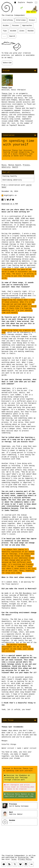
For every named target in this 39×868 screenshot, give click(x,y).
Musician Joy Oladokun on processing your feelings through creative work (17, 778)
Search (12, 36)
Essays (32, 20)
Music (4, 165)
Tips (5, 31)
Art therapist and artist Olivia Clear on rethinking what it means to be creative (19, 787)
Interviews (21, 20)
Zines (22, 31)
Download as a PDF (10, 204)
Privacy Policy (25, 859)
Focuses (16, 26)
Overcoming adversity (12, 180)
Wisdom (13, 31)
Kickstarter (23, 858)
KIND (17, 218)
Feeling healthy (10, 176)
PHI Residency (25, 593)
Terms (14, 859)
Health (15, 167)
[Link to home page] (7, 7)
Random (31, 31)
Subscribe (7, 63)
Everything (8, 20)
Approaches (27, 26)
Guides (6, 26)
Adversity (6, 167)
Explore (21, 3)
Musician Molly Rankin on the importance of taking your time (19, 795)
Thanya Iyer (7, 88)
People (30, 3)
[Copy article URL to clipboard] (10, 200)
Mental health (15, 165)
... (4, 36)
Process (26, 165)
